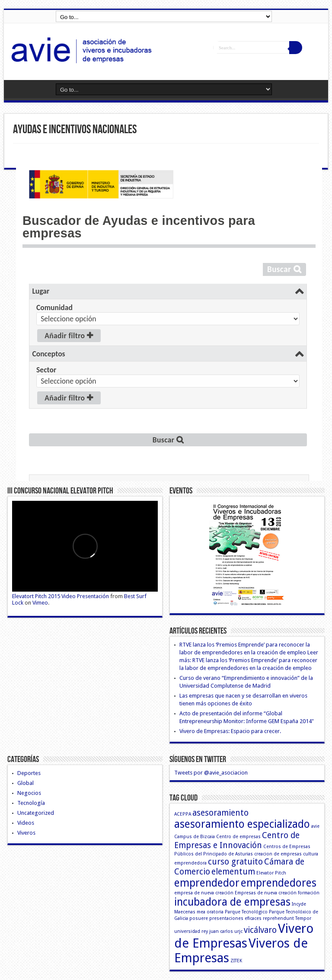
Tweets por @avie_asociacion (211, 773)
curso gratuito (235, 862)
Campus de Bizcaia (195, 837)
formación (309, 893)
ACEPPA (183, 814)
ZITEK (236, 961)
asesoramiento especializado (242, 824)
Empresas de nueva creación (266, 893)
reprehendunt (278, 918)
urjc (238, 931)
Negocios (29, 793)
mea (201, 912)
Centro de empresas (238, 837)
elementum (233, 872)
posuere (199, 918)
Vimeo (40, 603)
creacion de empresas (278, 854)
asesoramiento (220, 813)
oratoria (215, 912)
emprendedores (279, 883)
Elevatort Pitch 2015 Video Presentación (61, 596)
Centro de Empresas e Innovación (237, 840)
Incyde (299, 904)
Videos (26, 823)
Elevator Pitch (271, 873)
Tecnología (31, 803)
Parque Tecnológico (246, 912)
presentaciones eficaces (235, 918)
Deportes (29, 773)
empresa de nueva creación (204, 893)
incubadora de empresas (232, 902)
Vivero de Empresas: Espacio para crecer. (230, 731)
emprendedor (207, 883)
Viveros (26, 833)
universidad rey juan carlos (204, 931)
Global (26, 783)
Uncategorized (36, 813)
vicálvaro (260, 930)
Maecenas (185, 912)
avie (315, 826)
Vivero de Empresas (244, 936)
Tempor (303, 918)
